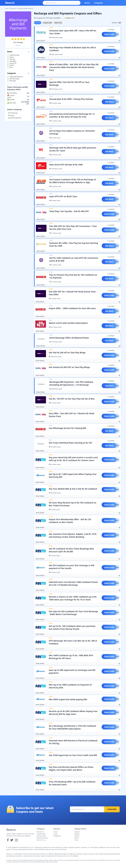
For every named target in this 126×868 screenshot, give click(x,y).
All (38, 23)
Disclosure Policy (42, 838)
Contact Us (40, 832)
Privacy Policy (41, 836)
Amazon (77, 832)
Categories (98, 3)
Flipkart (77, 834)
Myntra (77, 836)
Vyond (77, 838)
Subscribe (112, 809)
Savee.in (11, 830)
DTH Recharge (13, 113)
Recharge (11, 115)
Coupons (47, 23)
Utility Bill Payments (15, 118)
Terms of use (41, 840)
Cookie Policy (41, 834)
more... (77, 840)
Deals (58, 23)
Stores (87, 3)
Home (7, 9)
